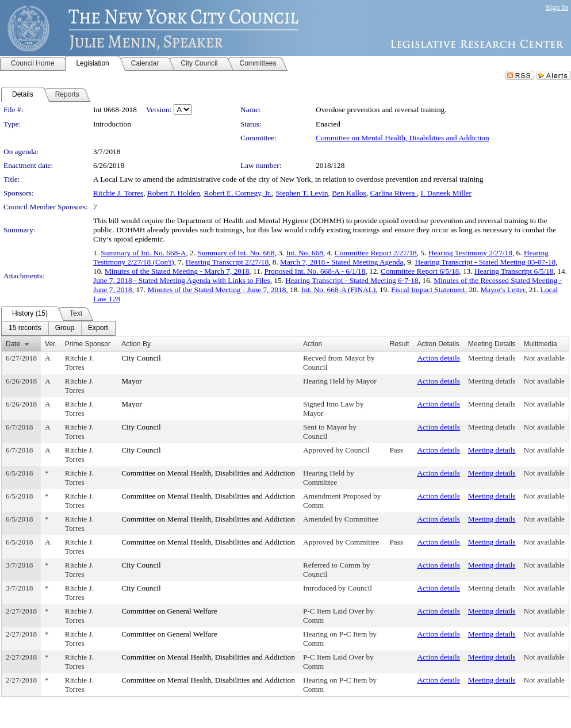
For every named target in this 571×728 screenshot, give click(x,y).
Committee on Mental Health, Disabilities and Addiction (403, 138)
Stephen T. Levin (302, 193)
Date (13, 344)
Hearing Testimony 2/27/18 (470, 253)
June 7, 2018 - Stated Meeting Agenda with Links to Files (182, 280)
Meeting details (492, 358)
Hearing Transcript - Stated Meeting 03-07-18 (485, 262)
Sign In (557, 7)
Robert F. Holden (174, 193)
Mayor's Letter (503, 290)
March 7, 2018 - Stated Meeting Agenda (342, 262)
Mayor (132, 381)
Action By (136, 344)
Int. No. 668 (304, 253)
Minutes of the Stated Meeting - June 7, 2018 (216, 290)
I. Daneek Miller (446, 193)
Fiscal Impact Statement (428, 290)
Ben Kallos (349, 193)
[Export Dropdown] (98, 328)
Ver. (51, 344)
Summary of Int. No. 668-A (143, 253)
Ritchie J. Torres (118, 193)
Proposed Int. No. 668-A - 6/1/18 (315, 271)
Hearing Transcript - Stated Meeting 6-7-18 (352, 280)
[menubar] (58, 328)
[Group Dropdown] (65, 328)
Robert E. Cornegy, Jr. (238, 193)
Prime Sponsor (88, 344)
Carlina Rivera (393, 193)
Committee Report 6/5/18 (420, 271)
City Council (141, 358)
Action (313, 344)
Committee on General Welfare (169, 611)
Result (399, 344)
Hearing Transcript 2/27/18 (227, 262)
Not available (544, 358)
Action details (438, 358)
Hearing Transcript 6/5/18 (514, 271)
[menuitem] (25, 328)
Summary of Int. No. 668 (236, 253)
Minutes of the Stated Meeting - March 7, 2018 (177, 271)
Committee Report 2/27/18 (376, 253)
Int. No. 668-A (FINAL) (338, 290)
